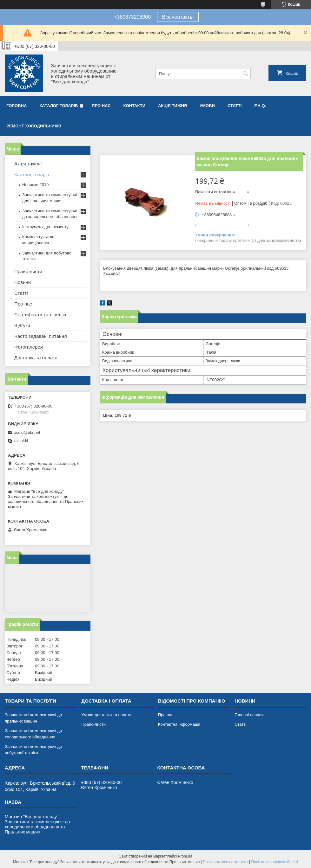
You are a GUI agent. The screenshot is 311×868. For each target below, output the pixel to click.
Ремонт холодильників (34, 126)
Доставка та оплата (36, 358)
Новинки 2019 (35, 185)
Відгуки (22, 325)
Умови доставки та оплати (106, 715)
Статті (235, 106)
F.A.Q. (260, 106)
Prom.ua (185, 856)
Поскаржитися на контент (225, 862)
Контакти (135, 106)
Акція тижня (172, 106)
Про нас (101, 106)
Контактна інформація (179, 724)
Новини (23, 282)
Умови (207, 106)
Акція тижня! (28, 164)
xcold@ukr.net (27, 432)
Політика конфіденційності (275, 862)
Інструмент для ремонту (45, 227)
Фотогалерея (29, 347)
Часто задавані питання (41, 336)
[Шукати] (245, 74)
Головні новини (249, 715)
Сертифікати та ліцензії (40, 315)
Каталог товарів (59, 106)
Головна (17, 106)
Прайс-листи (28, 271)
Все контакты (178, 17)
